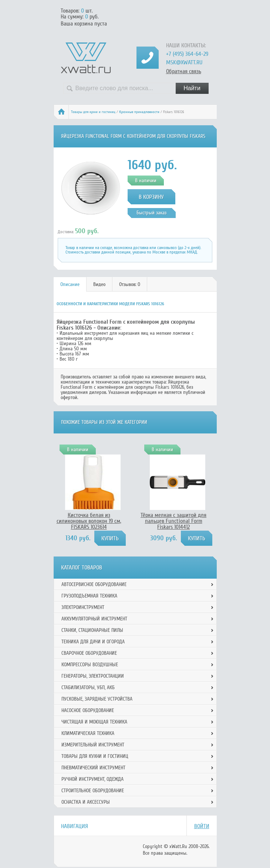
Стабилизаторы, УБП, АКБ (88, 687)
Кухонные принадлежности (139, 112)
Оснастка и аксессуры (86, 802)
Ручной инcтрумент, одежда (92, 779)
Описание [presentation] (70, 284)
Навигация (75, 826)
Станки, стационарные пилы (92, 630)
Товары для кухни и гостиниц (93, 112)
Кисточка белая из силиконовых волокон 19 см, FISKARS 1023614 (89, 521)
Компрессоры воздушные (90, 665)
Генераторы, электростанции (93, 676)
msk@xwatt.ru (184, 62)
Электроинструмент (83, 607)
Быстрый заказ (151, 213)
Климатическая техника (88, 733)
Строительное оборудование (93, 791)
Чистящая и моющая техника (94, 722)
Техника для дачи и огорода (93, 642)
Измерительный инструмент (93, 745)
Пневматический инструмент (93, 768)
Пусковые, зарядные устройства (97, 699)
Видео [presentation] (99, 284)
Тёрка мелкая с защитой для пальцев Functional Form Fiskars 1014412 (173, 521)
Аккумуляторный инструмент (94, 619)
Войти (202, 826)
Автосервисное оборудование (94, 584)
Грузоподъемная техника (89, 596)
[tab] (70, 284)
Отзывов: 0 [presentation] (130, 284)
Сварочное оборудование (89, 653)
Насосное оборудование (88, 710)
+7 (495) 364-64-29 (187, 54)
